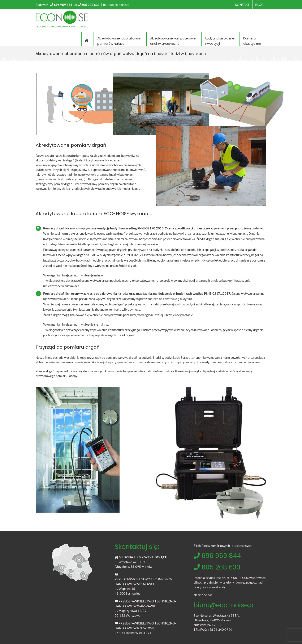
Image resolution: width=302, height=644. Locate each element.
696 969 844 (63, 5)
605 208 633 (90, 5)
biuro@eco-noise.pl (116, 5)
